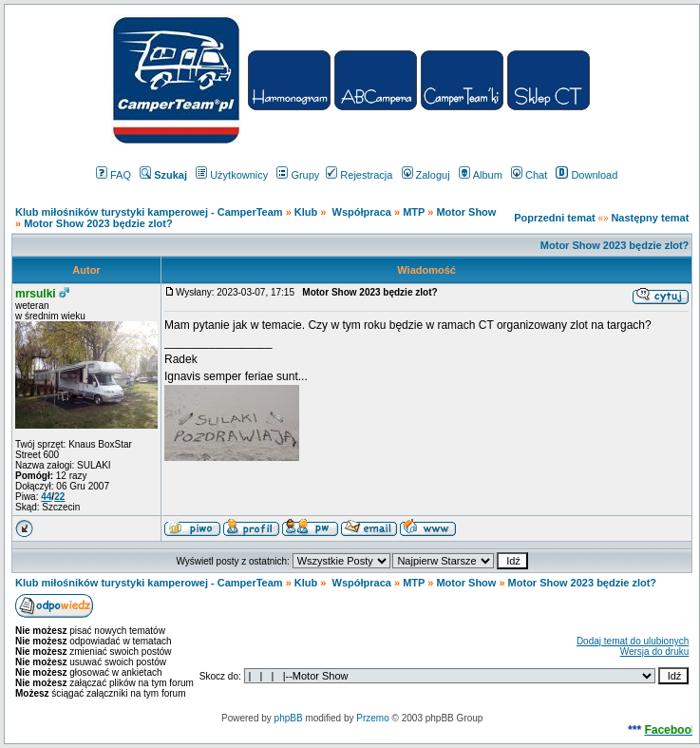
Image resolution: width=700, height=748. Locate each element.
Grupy (298, 175)
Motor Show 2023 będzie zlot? (98, 223)
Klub (308, 212)
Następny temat (650, 218)
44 (46, 497)
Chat (529, 175)
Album (481, 175)
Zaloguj (426, 175)
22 (59, 497)
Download (586, 175)
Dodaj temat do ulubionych (633, 641)
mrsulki (36, 294)
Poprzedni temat (555, 218)
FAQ (114, 175)
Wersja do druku (655, 652)
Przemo (372, 718)
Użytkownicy (232, 175)
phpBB (289, 718)
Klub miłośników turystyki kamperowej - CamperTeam (149, 212)
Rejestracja (359, 175)
